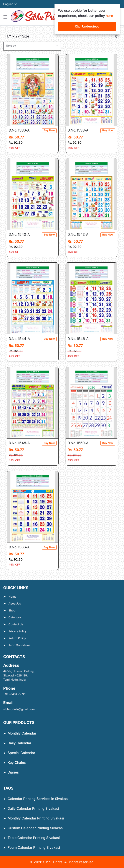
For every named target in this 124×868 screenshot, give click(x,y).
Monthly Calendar (22, 733)
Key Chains (17, 762)
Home (12, 597)
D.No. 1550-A (81, 443)
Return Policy (17, 638)
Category (15, 617)
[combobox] (32, 46)
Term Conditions (19, 645)
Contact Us (16, 624)
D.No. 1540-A (22, 235)
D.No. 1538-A (81, 131)
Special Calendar (21, 753)
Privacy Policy (17, 631)
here (109, 16)
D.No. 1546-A (81, 339)
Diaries (13, 772)
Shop (12, 610)
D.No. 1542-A (81, 235)
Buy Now (49, 130)
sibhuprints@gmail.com (19, 709)
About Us (15, 603)
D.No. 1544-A (22, 339)
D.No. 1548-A (22, 443)
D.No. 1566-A (22, 547)
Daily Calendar (19, 743)
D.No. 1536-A (22, 131)
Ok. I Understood (87, 26)
